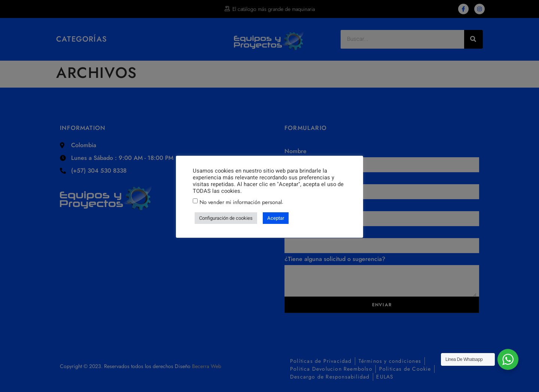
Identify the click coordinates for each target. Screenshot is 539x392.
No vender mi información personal (241, 202)
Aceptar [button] (276, 218)
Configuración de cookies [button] (226, 218)
